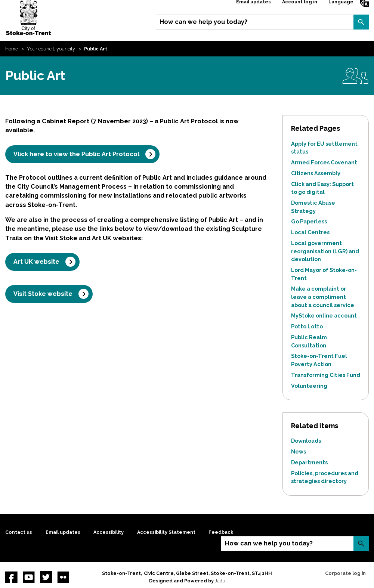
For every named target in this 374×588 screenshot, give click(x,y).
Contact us (19, 532)
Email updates (63, 532)
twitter (46, 577)
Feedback (221, 532)
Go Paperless (309, 221)
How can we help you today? (203, 22)
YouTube (29, 577)
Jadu (220, 581)
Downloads (306, 441)
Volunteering (309, 386)
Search (361, 22)
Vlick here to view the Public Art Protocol (76, 154)
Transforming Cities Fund (326, 375)
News (299, 451)
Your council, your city (51, 49)
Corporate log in (345, 573)
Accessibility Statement (166, 532)
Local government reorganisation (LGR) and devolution (325, 251)
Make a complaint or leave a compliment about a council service (323, 297)
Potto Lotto (307, 326)
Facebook (11, 577)
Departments (309, 462)
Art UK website (36, 262)
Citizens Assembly (316, 173)
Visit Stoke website (43, 294)
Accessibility (109, 532)
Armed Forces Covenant (324, 162)
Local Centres (310, 232)
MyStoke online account (324, 315)
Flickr (63, 577)
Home (12, 49)
